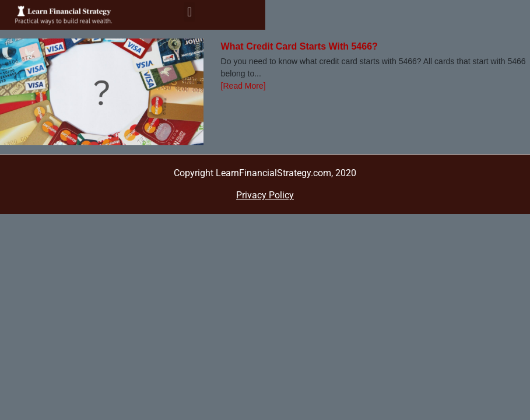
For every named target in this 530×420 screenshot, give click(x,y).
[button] (189, 12)
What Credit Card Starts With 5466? (299, 46)
